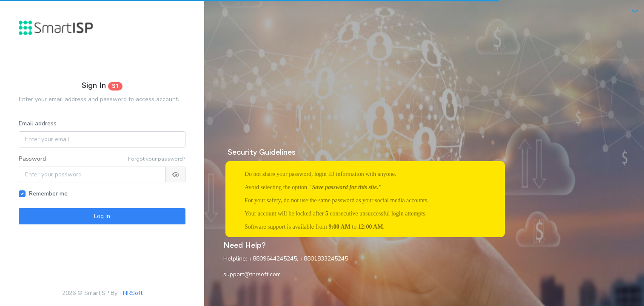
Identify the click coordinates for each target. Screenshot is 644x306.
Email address (38, 123)
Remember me (48, 194)
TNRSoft (131, 293)
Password (32, 159)
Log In (102, 216)
